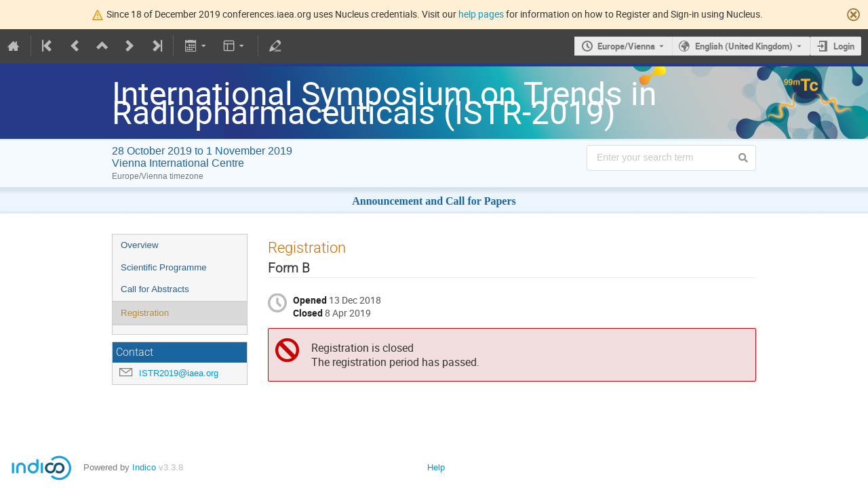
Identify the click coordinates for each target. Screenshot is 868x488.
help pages (481, 14)
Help (436, 467)
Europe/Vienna (626, 46)
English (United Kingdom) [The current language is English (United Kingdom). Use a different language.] (744, 46)
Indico (144, 467)
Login (844, 46)
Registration (145, 313)
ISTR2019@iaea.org (179, 373)
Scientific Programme (164, 267)
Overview (140, 245)
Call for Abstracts (155, 289)
